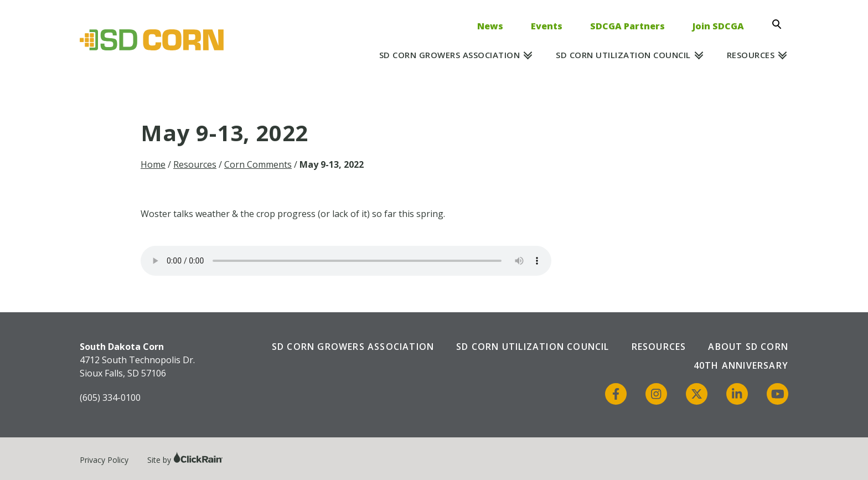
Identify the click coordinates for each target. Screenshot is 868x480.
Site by (185, 460)
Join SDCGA (718, 26)
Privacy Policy (104, 460)
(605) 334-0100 (110, 398)
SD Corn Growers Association (450, 55)
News (490, 26)
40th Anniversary (741, 365)
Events (547, 26)
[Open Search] (780, 24)
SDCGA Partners (627, 26)
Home (153, 164)
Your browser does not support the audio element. (346, 261)
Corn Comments (258, 164)
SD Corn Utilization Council (623, 55)
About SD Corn (748, 347)
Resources (751, 55)
